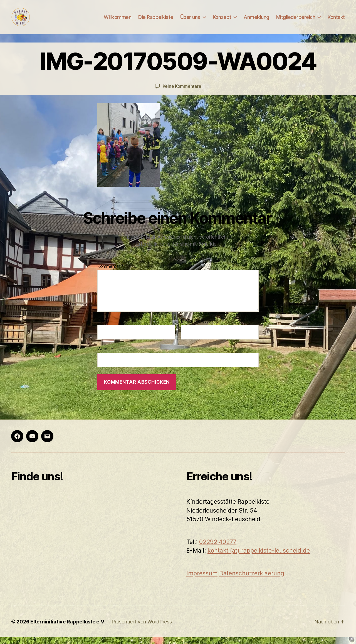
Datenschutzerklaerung (252, 580)
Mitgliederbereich (296, 20)
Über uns (190, 20)
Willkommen (118, 20)
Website (105, 355)
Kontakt (336, 20)
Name (103, 328)
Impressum (202, 580)
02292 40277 (218, 548)
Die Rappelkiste (156, 20)
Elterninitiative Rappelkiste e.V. (68, 628)
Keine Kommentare (182, 93)
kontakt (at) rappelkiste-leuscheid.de (259, 557)
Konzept (222, 20)
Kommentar (111, 273)
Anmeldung (256, 20)
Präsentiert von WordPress (142, 628)
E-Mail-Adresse (196, 328)
